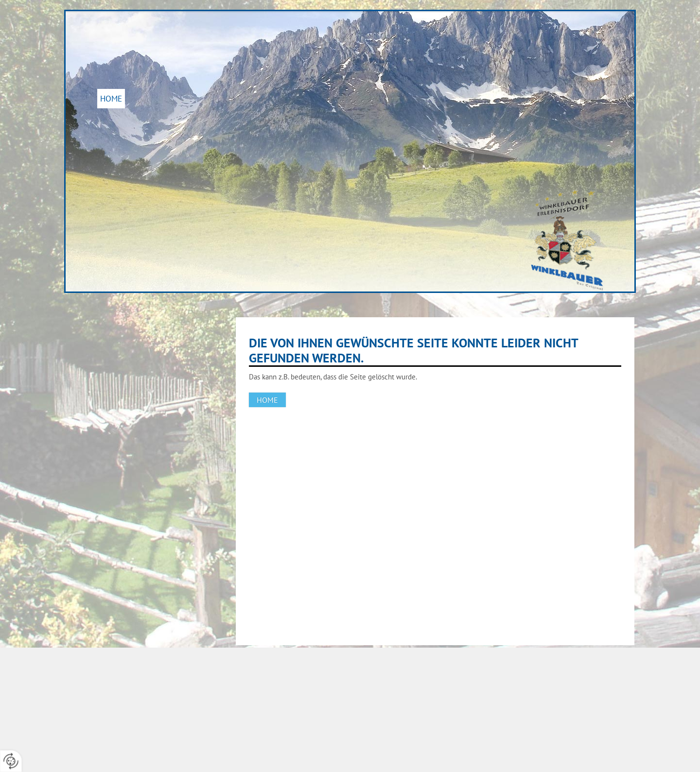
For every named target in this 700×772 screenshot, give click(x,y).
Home (111, 99)
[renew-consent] (11, 761)
